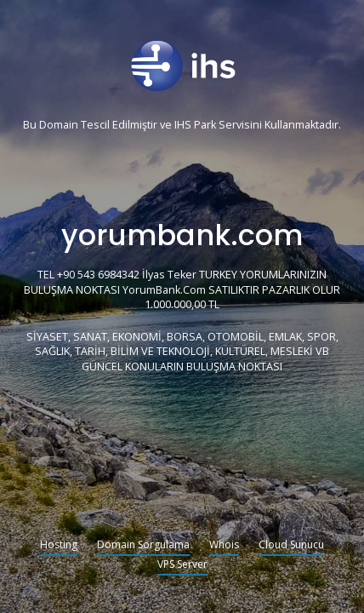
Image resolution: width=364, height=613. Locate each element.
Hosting (59, 546)
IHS (183, 126)
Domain (59, 126)
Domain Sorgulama (143, 546)
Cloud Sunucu (291, 546)
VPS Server (182, 565)
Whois (224, 546)
